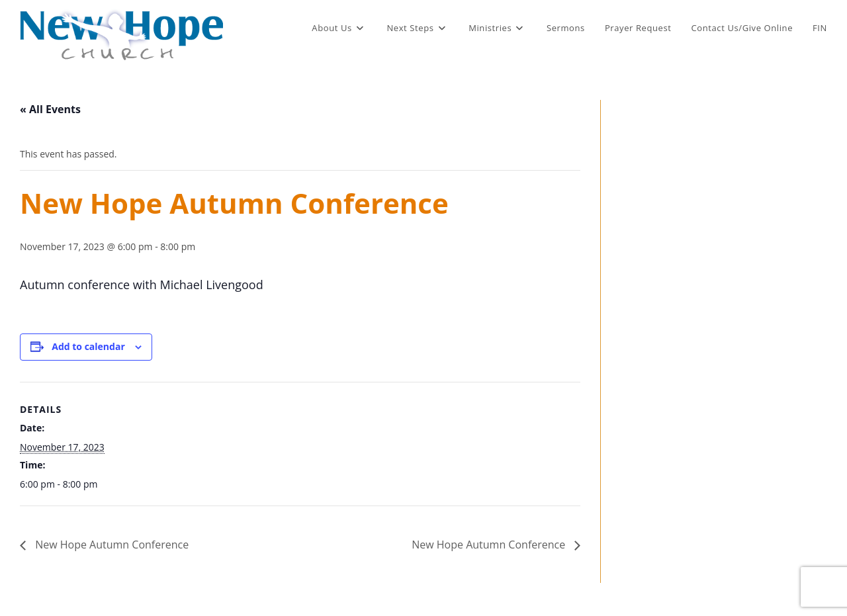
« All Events (50, 109)
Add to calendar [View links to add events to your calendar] (88, 346)
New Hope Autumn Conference (111, 545)
